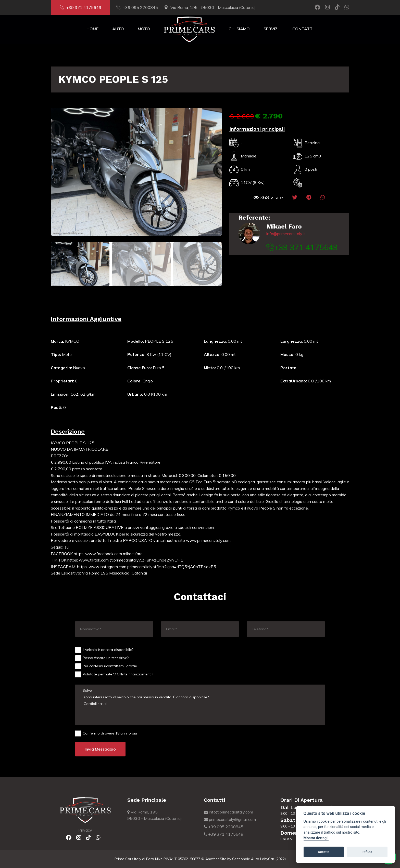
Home (92, 29)
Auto (118, 29)
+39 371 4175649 (80, 7)
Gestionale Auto (246, 859)
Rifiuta (367, 852)
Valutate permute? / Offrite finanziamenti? (114, 674)
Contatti (303, 29)
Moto (144, 29)
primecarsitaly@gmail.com (230, 819)
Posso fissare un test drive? (102, 658)
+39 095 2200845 (137, 7)
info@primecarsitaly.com (228, 812)
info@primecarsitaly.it (286, 234)
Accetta (324, 852)
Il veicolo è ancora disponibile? (104, 650)
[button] (268, 197)
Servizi (271, 29)
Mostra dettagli (316, 838)
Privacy (85, 830)
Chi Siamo (239, 29)
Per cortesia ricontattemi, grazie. (106, 666)
